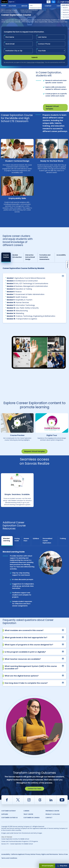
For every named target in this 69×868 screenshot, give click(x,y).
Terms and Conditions (9, 859)
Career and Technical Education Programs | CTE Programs (20, 842)
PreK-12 (5, 2)
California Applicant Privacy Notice (23, 855)
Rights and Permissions (50, 855)
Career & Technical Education (29, 10)
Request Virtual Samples (52, 107)
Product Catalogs (53, 815)
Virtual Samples (48, 866)
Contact (62, 6)
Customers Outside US (9, 818)
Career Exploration (26, 12)
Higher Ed (11, 2)
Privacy (38, 855)
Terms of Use (63, 855)
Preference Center (52, 811)
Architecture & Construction (9, 12)
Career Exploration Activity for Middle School (15, 840)
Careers (26, 811)
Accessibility (6, 855)
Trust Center (28, 815)
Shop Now (62, 866)
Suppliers (5, 815)
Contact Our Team (35, 789)
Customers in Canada (31, 818)
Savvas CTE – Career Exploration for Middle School (17, 844)
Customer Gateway (9, 811)
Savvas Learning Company (9, 10)
